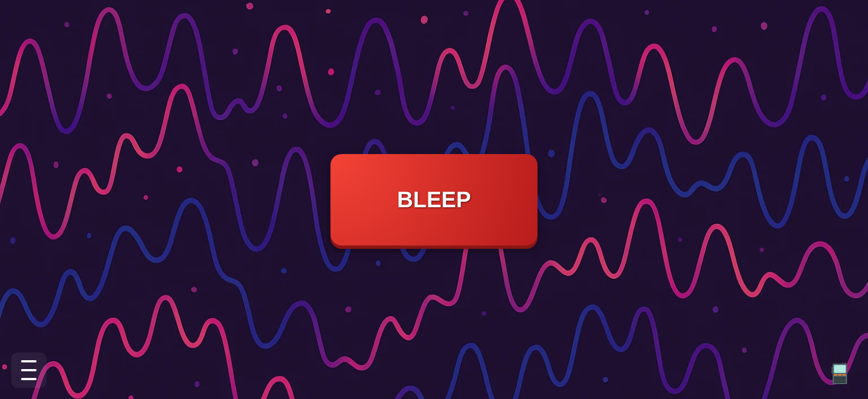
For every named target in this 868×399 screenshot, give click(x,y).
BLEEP (434, 199)
